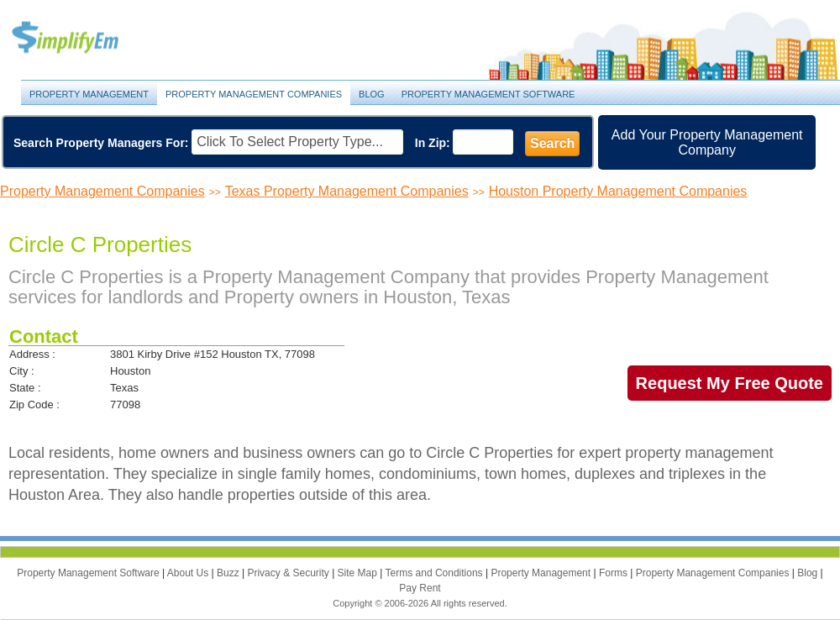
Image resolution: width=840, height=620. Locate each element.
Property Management (84, 38)
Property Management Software (488, 94)
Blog (372, 94)
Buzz (229, 573)
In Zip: (433, 143)
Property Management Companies (254, 94)
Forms (614, 573)
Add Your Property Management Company (707, 142)
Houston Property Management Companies (618, 191)
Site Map (359, 573)
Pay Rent (420, 588)
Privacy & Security (289, 573)
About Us (189, 573)
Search (552, 143)
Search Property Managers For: (101, 143)
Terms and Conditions (436, 573)
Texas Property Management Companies (347, 191)
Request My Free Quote (730, 383)
